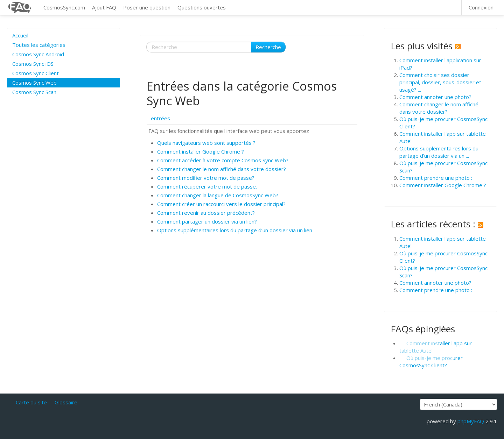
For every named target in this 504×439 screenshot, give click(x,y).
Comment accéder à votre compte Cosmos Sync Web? (223, 160)
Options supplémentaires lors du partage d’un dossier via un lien (235, 230)
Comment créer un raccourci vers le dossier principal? (221, 204)
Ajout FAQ (104, 7)
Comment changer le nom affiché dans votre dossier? (222, 169)
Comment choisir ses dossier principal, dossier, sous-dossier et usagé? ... (440, 82)
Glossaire (66, 402)
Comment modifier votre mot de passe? (206, 178)
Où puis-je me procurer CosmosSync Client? (431, 362)
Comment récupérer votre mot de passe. (207, 186)
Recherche (268, 47)
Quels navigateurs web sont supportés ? (206, 143)
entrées (160, 118)
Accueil (20, 35)
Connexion (481, 7)
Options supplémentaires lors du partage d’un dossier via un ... (439, 152)
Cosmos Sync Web (34, 83)
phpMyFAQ (471, 421)
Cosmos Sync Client (36, 73)
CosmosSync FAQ (20, 8)
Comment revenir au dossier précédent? (206, 213)
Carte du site (31, 402)
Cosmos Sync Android (38, 54)
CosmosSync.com (64, 7)
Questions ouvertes (202, 7)
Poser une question (147, 7)
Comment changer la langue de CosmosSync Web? (218, 195)
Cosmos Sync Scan (34, 92)
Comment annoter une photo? (435, 97)
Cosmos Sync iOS (33, 64)
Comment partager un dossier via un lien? (207, 221)
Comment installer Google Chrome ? (201, 151)
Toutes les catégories (39, 45)
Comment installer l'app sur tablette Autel (436, 347)
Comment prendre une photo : (436, 178)
